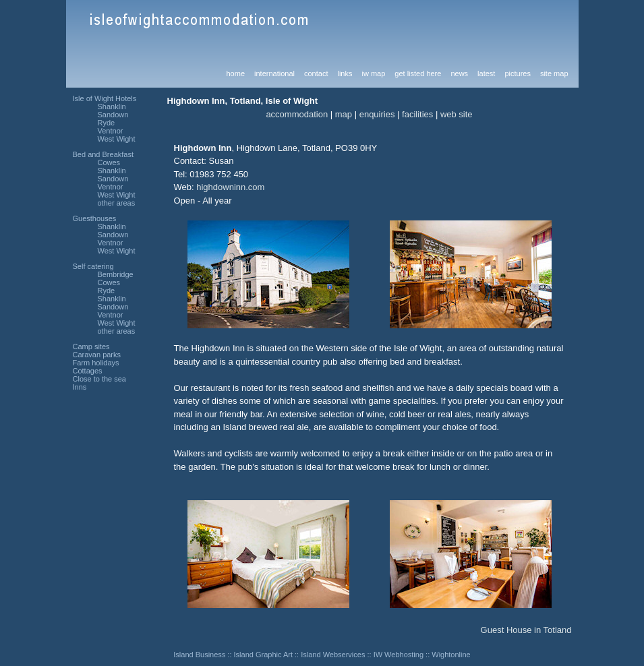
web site (457, 114)
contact (316, 73)
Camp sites (91, 346)
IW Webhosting (399, 655)
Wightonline (451, 655)
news (459, 73)
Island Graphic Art (263, 655)
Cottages (88, 371)
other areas (117, 203)
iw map (373, 73)
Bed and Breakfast (104, 154)
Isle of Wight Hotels (105, 98)
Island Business (199, 655)
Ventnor (111, 131)
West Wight (117, 139)
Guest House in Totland (526, 630)
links (345, 73)
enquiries (377, 114)
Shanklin (112, 107)
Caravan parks (97, 355)
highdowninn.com (230, 187)
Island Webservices (333, 655)
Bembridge (116, 274)
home (236, 73)
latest (486, 73)
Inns (80, 387)
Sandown (113, 115)
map (344, 114)
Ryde (107, 123)
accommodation (297, 114)
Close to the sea (100, 379)
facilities (417, 114)
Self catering (93, 266)
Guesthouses (95, 218)
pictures (518, 73)
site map (554, 73)
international (274, 73)
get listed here (418, 73)
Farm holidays (96, 363)
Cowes (109, 162)
